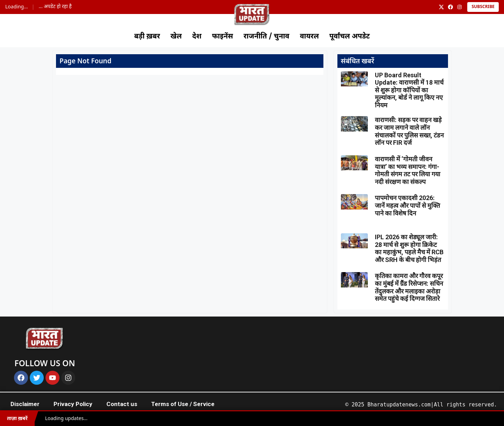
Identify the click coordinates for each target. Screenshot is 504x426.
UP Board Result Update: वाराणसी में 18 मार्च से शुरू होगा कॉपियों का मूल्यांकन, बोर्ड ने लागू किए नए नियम (409, 90)
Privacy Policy (73, 404)
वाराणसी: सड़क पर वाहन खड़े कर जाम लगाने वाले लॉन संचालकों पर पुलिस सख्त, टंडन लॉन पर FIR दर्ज (409, 131)
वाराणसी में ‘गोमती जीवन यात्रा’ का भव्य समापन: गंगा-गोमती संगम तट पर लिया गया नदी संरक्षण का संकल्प (408, 170)
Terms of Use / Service (183, 404)
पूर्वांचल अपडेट (350, 37)
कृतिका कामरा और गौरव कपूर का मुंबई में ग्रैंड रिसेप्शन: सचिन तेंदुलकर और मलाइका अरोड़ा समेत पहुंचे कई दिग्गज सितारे (409, 287)
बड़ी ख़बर (147, 37)
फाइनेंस (223, 37)
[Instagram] (460, 7)
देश (197, 37)
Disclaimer (25, 404)
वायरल (309, 37)
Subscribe (483, 7)
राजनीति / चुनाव (267, 37)
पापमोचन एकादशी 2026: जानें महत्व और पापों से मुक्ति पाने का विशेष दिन (407, 205)
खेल (176, 37)
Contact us (122, 404)
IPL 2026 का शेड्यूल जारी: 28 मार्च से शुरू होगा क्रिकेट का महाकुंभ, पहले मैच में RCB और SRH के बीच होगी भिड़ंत (409, 248)
